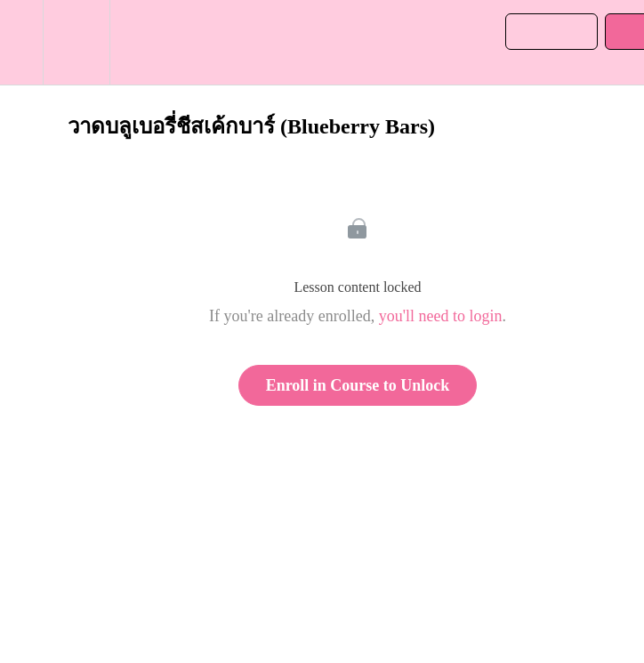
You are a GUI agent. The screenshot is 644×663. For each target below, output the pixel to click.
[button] (21, 42)
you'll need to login (441, 316)
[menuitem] (76, 42)
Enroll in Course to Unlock (358, 385)
